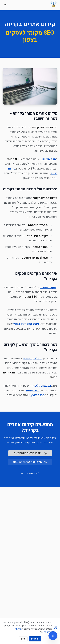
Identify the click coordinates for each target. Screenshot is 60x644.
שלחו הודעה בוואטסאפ (30, 453)
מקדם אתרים (48, 287)
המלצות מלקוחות (40, 386)
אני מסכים (35, 639)
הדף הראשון (48, 159)
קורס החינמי (34, 391)
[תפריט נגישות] (53, 636)
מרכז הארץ (38, 395)
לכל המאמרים (30, 473)
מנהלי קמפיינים (33, 358)
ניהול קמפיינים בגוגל (26, 324)
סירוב (23, 639)
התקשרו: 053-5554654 (30, 462)
